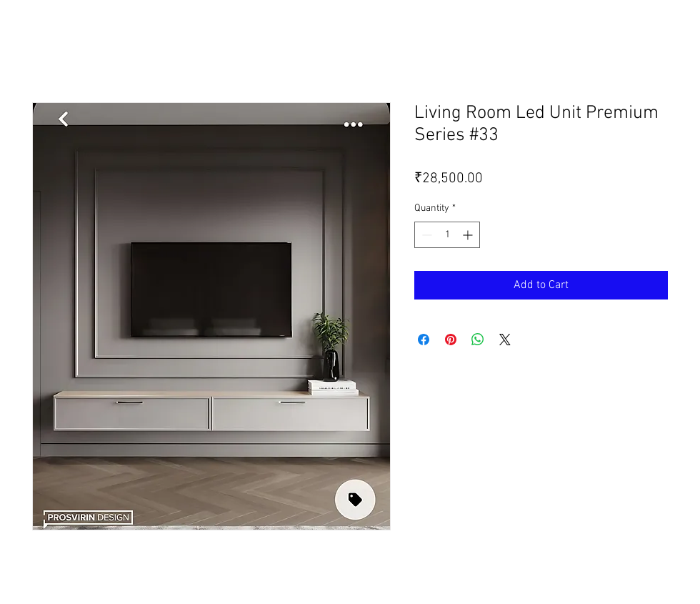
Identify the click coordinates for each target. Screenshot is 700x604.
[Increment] (469, 235)
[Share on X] (505, 340)
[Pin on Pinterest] (451, 340)
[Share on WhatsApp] (478, 340)
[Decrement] (425, 235)
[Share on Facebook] (424, 340)
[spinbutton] (447, 235)
